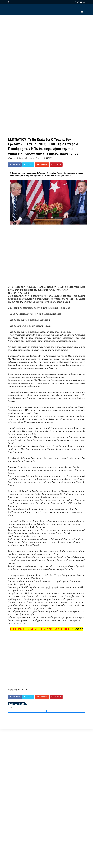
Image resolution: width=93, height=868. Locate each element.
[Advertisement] (32, 47)
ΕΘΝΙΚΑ (49, 158)
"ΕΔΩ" (77, 629)
